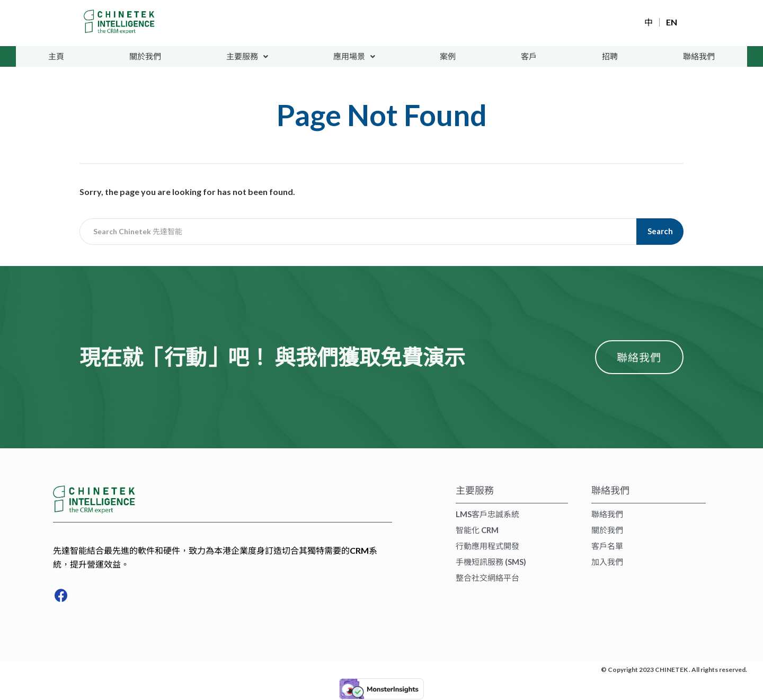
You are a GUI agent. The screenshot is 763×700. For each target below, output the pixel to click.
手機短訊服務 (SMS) (491, 562)
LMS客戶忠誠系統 (487, 515)
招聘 (609, 56)
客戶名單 (607, 546)
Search (660, 232)
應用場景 (355, 56)
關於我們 (145, 56)
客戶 (529, 56)
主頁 (56, 56)
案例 (449, 56)
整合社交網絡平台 (487, 578)
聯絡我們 (698, 56)
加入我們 (607, 562)
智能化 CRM (477, 530)
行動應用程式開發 (487, 546)
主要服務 (247, 56)
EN (672, 22)
